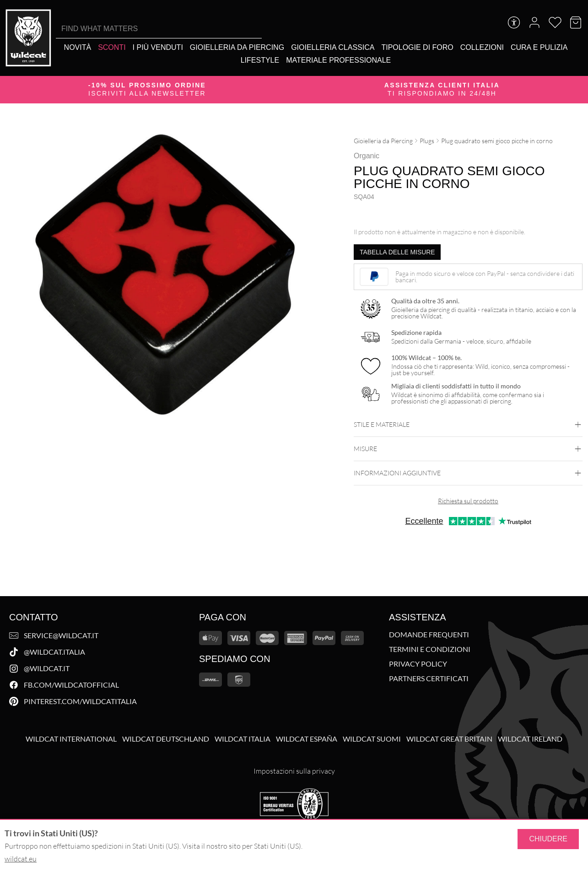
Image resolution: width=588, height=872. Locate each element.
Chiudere (548, 839)
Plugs (427, 141)
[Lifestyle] (260, 60)
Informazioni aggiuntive (468, 473)
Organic (367, 156)
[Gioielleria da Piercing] (237, 47)
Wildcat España (307, 739)
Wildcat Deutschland (166, 739)
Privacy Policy (418, 664)
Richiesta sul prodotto (468, 501)
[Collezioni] (482, 47)
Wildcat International (71, 739)
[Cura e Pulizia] (539, 47)
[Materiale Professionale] (338, 60)
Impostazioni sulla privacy (294, 771)
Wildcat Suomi (372, 739)
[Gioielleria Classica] (333, 47)
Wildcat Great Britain (449, 739)
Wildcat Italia (243, 739)
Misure (468, 449)
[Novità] (78, 47)
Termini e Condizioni (430, 649)
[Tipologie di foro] (417, 47)
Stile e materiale (468, 425)
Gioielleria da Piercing (383, 141)
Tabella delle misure (397, 252)
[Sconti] (112, 47)
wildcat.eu (21, 859)
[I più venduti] (158, 47)
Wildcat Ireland (530, 739)
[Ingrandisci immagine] (309, 139)
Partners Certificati (429, 678)
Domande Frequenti (429, 635)
